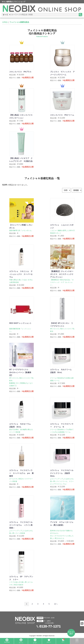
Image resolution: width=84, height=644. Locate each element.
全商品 (5, 22)
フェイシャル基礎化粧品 (19, 22)
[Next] (56, 604)
